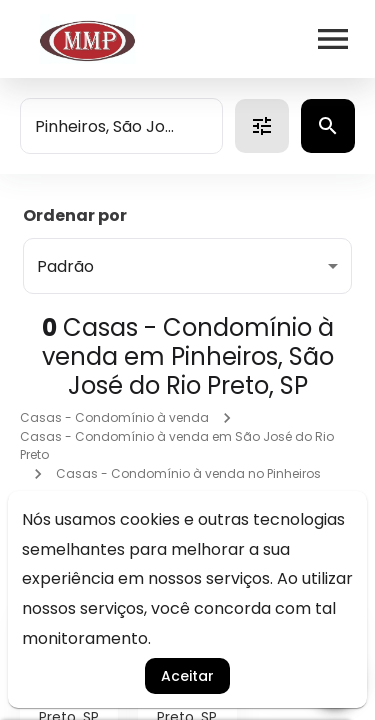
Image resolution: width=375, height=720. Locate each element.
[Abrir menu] (333, 39)
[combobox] (121, 126)
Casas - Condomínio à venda (114, 417)
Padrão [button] (65, 266)
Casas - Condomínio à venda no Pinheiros (188, 473)
